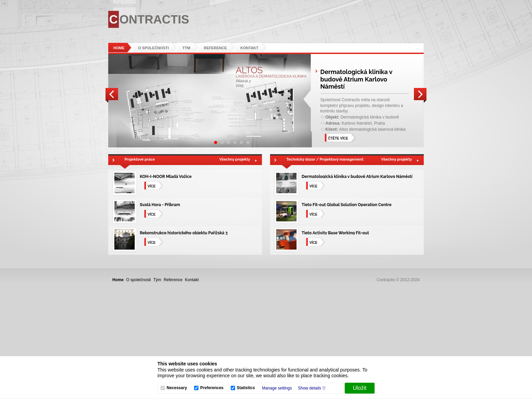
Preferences (212, 388)
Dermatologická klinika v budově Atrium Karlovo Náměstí (357, 177)
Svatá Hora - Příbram (160, 205)
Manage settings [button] (277, 388)
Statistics (246, 388)
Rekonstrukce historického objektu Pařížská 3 (184, 233)
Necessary (177, 388)
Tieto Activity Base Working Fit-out (335, 233)
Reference (215, 48)
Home (119, 48)
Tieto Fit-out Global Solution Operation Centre (347, 205)
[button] (311, 388)
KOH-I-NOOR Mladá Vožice (166, 177)
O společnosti (153, 48)
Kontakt (250, 48)
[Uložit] (360, 388)
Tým (186, 48)
